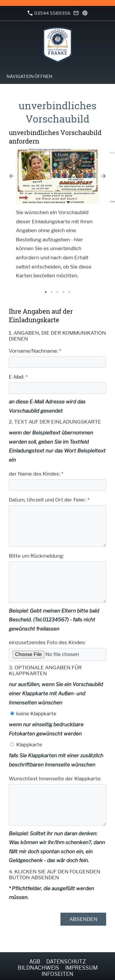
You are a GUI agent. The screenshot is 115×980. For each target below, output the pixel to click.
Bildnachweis (38, 968)
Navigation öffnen (29, 76)
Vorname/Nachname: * (35, 351)
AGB (35, 962)
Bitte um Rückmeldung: (36, 556)
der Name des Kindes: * (36, 474)
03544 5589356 (49, 13)
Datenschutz (66, 962)
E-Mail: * (18, 377)
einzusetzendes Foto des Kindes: (47, 642)
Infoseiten (57, 974)
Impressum (81, 968)
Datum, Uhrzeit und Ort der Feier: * (49, 500)
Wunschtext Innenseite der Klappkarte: (55, 779)
